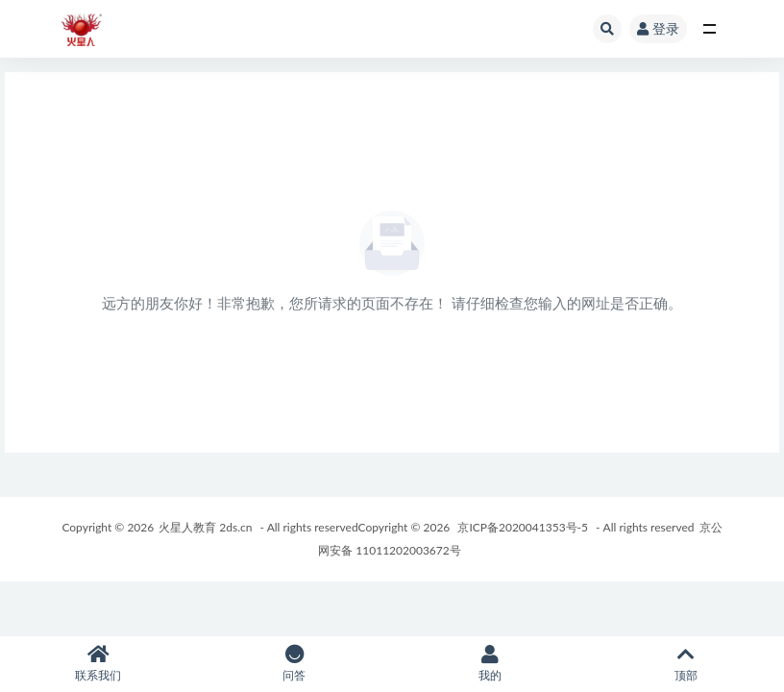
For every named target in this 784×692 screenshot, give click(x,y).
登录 (658, 28)
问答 (294, 664)
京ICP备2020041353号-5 (523, 527)
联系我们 (98, 664)
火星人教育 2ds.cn (205, 527)
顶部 (686, 664)
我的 (490, 664)
